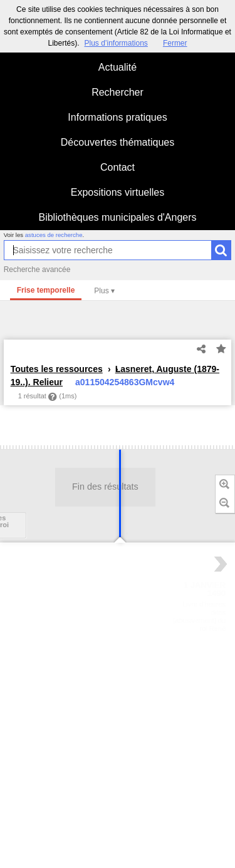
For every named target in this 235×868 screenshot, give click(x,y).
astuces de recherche (54, 235)
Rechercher (118, 92)
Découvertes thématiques (118, 142)
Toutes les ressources (57, 369)
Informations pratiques (117, 117)
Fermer (175, 43)
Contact (118, 167)
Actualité (118, 67)
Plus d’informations (116, 43)
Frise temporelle (46, 290)
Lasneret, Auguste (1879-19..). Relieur (115, 376)
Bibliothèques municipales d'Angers (117, 217)
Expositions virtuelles (118, 192)
